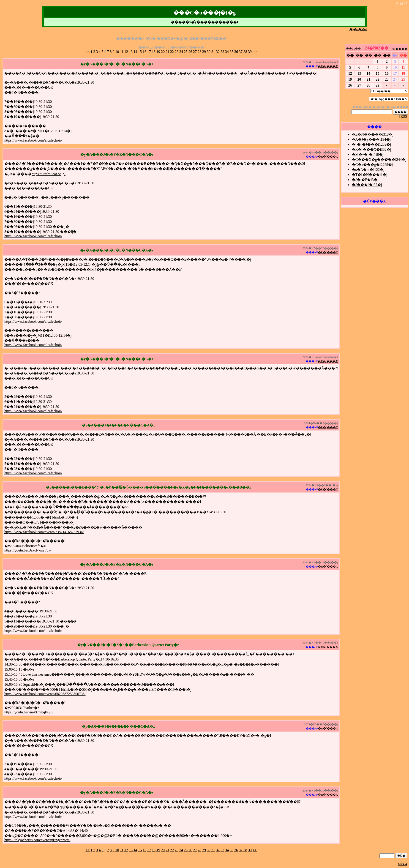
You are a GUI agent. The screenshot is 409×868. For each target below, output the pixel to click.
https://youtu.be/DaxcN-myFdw (28, 550)
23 (177, 52)
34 (227, 52)
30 (209, 52)
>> (255, 52)
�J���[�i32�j (367, 185)
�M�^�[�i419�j (368, 154)
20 (163, 52)
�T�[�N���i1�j (370, 175)
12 (126, 52)
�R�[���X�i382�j (371, 149)
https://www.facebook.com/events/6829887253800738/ (45, 694)
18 (154, 52)
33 (222, 52)
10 (117, 52)
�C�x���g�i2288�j (372, 165)
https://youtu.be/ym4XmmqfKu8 (28, 712)
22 (172, 52)
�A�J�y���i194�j (371, 139)
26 (190, 52)
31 (213, 52)
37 (241, 52)
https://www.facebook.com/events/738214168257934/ (44, 532)
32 (218, 52)
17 (149, 52)
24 (181, 52)
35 (232, 52)
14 (135, 52)
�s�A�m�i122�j (368, 170)
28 (199, 52)
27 (195, 52)
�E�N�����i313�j (373, 134)
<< (88, 52)
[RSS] (404, 116)
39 (250, 52)
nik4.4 (403, 864)
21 (167, 52)
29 (204, 52)
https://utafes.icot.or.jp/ (49, 174)
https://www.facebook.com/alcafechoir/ (33, 140)
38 (245, 52)
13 (131, 52)
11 (122, 52)
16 (145, 52)
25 (186, 52)
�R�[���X (328, 66)
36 (236, 52)
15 (140, 52)
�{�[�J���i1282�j (371, 144)
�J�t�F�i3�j (365, 180)
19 (158, 52)
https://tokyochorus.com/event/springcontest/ (37, 840)
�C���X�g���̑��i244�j (379, 160)
